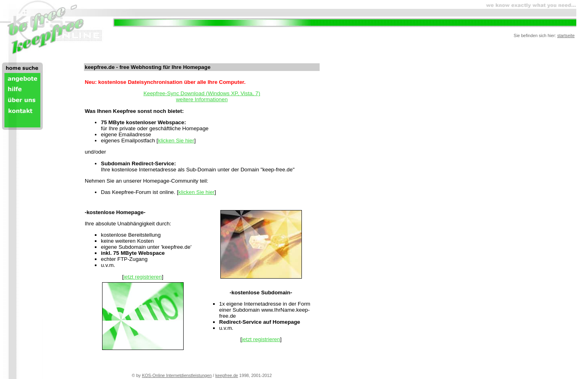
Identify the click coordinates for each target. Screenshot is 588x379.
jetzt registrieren (143, 277)
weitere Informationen (202, 99)
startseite (566, 35)
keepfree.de (227, 375)
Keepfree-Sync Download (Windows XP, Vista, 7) (202, 93)
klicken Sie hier (176, 141)
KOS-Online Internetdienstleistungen (177, 375)
